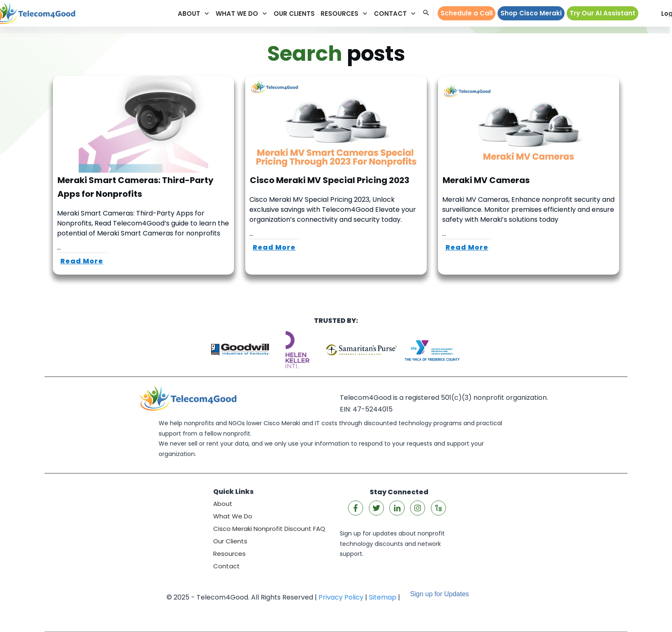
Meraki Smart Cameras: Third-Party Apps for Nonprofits (143, 175)
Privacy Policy (341, 597)
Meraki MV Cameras (529, 175)
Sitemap (383, 597)
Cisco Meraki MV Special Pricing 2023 (336, 175)
